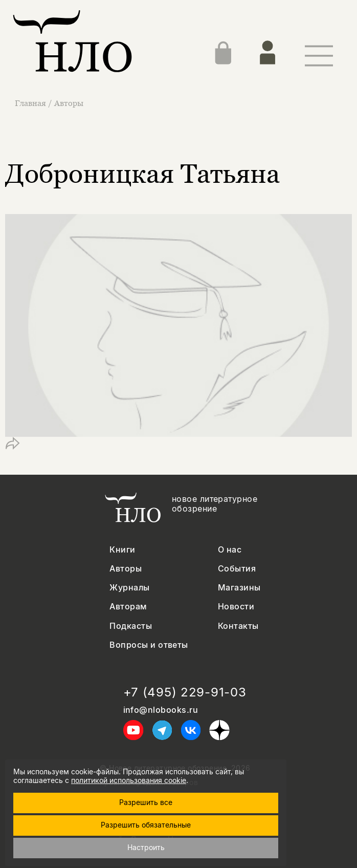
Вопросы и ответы (149, 645)
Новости (236, 607)
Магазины (239, 588)
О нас (230, 550)
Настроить (146, 847)
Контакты (238, 626)
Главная (31, 103)
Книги (122, 550)
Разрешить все (146, 802)
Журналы (129, 588)
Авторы (69, 103)
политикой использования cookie (129, 780)
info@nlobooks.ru (161, 710)
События (237, 569)
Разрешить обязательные (146, 825)
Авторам (128, 607)
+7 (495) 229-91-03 (185, 692)
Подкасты (131, 626)
